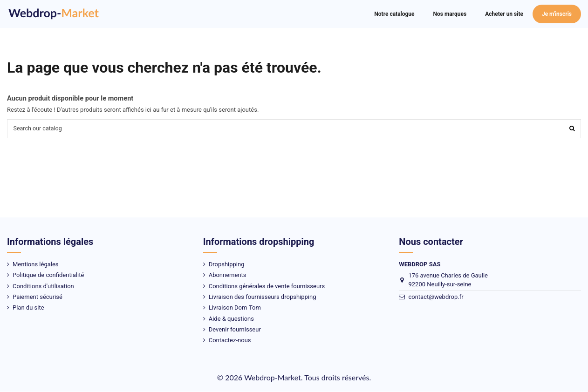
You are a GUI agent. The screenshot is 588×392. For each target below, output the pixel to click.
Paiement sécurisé (38, 297)
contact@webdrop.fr (436, 298)
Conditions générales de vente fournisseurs (267, 287)
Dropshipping (227, 265)
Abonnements (228, 276)
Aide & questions (231, 319)
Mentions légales (36, 265)
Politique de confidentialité (48, 276)
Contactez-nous (230, 341)
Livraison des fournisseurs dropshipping (263, 297)
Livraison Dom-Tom (235, 308)
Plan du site (28, 308)
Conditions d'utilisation (43, 287)
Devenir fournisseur (235, 330)
